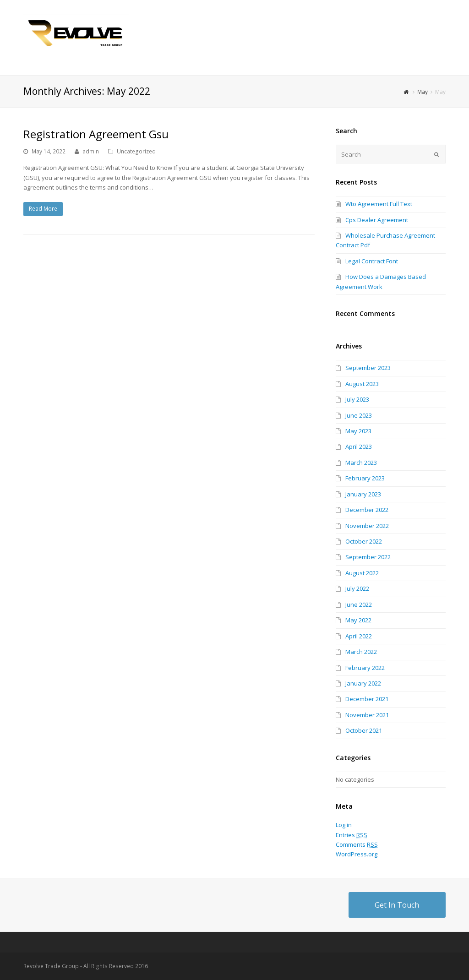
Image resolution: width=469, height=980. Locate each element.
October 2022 (364, 541)
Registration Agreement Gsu (96, 134)
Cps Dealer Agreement (377, 220)
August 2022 (362, 573)
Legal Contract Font (372, 261)
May (423, 92)
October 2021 (364, 730)
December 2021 (367, 699)
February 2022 (365, 668)
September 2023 (368, 368)
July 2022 (357, 588)
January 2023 (363, 494)
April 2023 (359, 446)
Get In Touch (397, 905)
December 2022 (367, 510)
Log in (344, 825)
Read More (43, 209)
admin (91, 151)
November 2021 (367, 715)
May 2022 (358, 620)
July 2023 (357, 399)
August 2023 (362, 384)
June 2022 (359, 604)
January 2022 (363, 683)
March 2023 (361, 463)
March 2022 (361, 652)
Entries (352, 835)
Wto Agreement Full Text (379, 204)
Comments (357, 844)
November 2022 (367, 526)
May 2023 (358, 431)
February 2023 (365, 478)
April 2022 (359, 636)
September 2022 (368, 557)
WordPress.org (357, 854)
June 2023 (359, 415)
